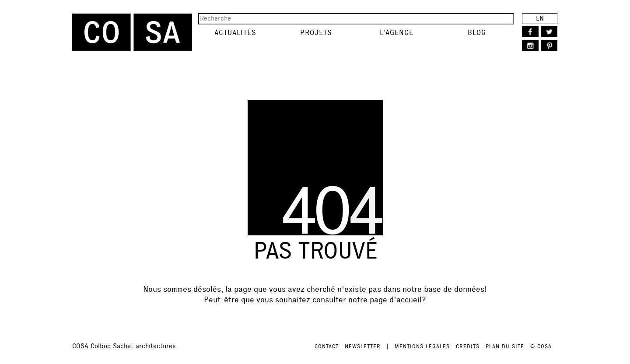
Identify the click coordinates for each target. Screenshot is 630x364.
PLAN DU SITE (505, 346)
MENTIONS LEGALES (422, 346)
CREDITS (468, 346)
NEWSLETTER (363, 346)
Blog (477, 33)
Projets (316, 33)
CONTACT (327, 346)
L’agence (397, 33)
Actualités (235, 33)
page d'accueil (396, 300)
